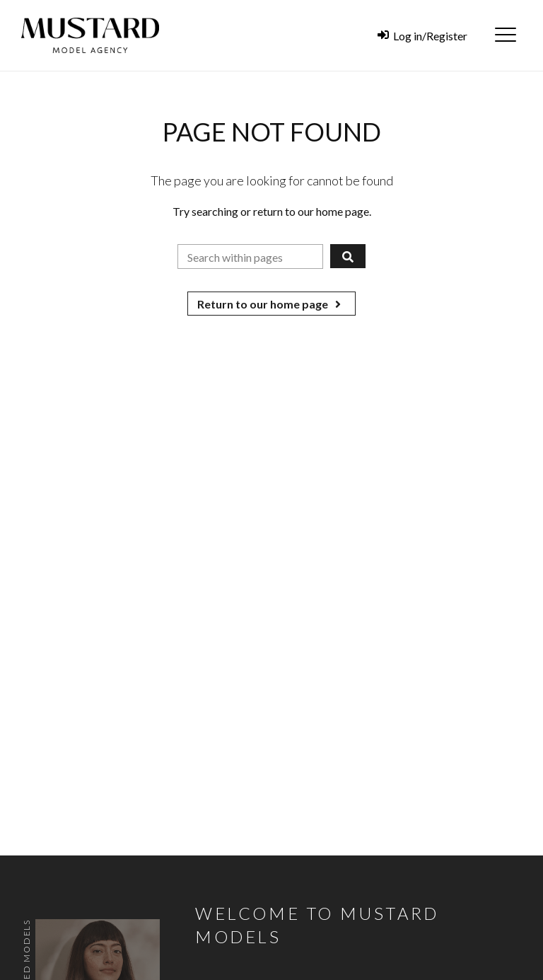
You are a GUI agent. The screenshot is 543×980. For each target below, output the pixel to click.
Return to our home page (271, 304)
